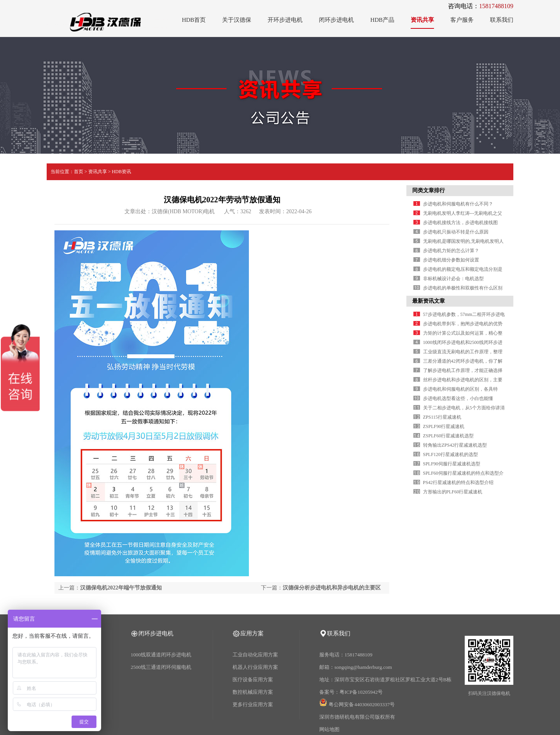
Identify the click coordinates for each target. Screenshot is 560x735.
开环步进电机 (285, 20)
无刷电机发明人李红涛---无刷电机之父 (463, 213)
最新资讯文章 (429, 301)
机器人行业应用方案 (255, 667)
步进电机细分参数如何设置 (451, 260)
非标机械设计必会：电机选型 (453, 279)
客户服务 (462, 20)
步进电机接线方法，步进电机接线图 (460, 223)
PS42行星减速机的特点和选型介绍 (458, 482)
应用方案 (252, 633)
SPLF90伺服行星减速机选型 (452, 464)
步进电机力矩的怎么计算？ (451, 251)
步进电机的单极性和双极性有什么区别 (463, 288)
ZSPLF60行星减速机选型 (449, 436)
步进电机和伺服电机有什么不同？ (458, 204)
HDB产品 (382, 20)
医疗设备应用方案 (253, 680)
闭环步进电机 (336, 20)
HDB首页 (194, 20)
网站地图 (329, 729)
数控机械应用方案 (253, 692)
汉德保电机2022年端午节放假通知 (121, 588)
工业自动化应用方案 (255, 655)
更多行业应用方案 (253, 704)
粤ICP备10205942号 (361, 692)
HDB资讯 (122, 172)
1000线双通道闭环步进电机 (161, 655)
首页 (79, 172)
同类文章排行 (429, 190)
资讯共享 (422, 20)
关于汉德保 (237, 20)
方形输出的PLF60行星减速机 (453, 492)
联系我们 (502, 20)
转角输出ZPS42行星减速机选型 (455, 445)
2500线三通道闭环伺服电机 (161, 667)
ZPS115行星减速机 (442, 417)
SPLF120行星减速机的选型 (451, 454)
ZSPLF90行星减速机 (444, 426)
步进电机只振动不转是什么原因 (456, 232)
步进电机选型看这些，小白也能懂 (458, 398)
